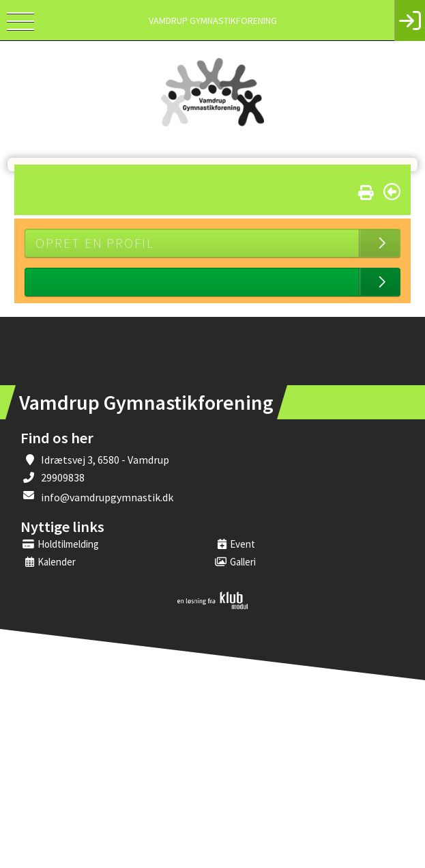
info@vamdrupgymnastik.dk (107, 497)
